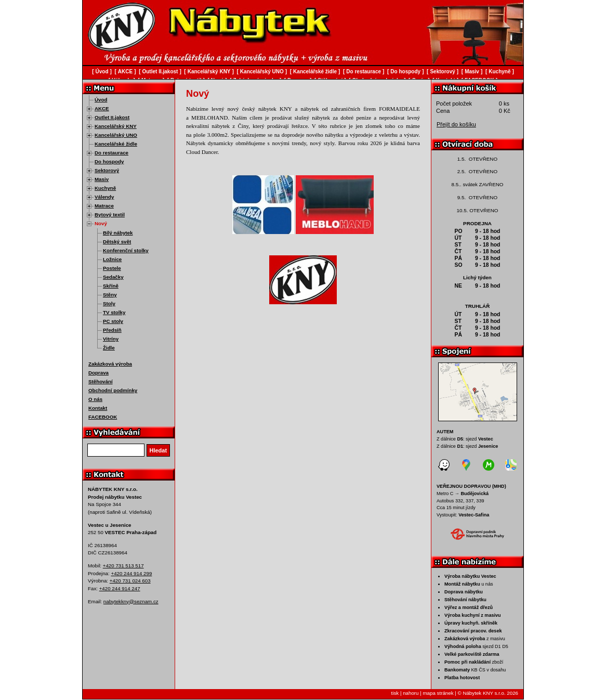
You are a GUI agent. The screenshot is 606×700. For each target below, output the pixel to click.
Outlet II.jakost (112, 117)
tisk (395, 693)
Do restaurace (111, 153)
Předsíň (112, 330)
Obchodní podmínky (113, 390)
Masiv (102, 179)
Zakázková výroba (110, 364)
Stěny (110, 295)
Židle (109, 348)
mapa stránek (438, 693)
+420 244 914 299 (131, 573)
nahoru (411, 693)
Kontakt (98, 408)
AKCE (102, 108)
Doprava (98, 373)
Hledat (159, 450)
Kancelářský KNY (116, 126)
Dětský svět (117, 242)
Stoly (109, 303)
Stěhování (101, 381)
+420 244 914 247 (120, 588)
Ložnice (112, 259)
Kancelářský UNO (116, 135)
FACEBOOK (103, 417)
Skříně (111, 286)
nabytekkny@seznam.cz (131, 601)
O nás (95, 399)
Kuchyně (105, 188)
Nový (101, 223)
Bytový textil (110, 215)
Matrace (104, 206)
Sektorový (107, 170)
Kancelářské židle (116, 144)
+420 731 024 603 (130, 581)
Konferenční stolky (126, 250)
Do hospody (109, 161)
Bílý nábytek (118, 233)
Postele (112, 268)
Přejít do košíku (456, 124)
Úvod (101, 100)
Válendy (104, 197)
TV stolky (114, 312)
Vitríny (111, 339)
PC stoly (113, 321)
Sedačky (113, 277)
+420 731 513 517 (123, 566)
